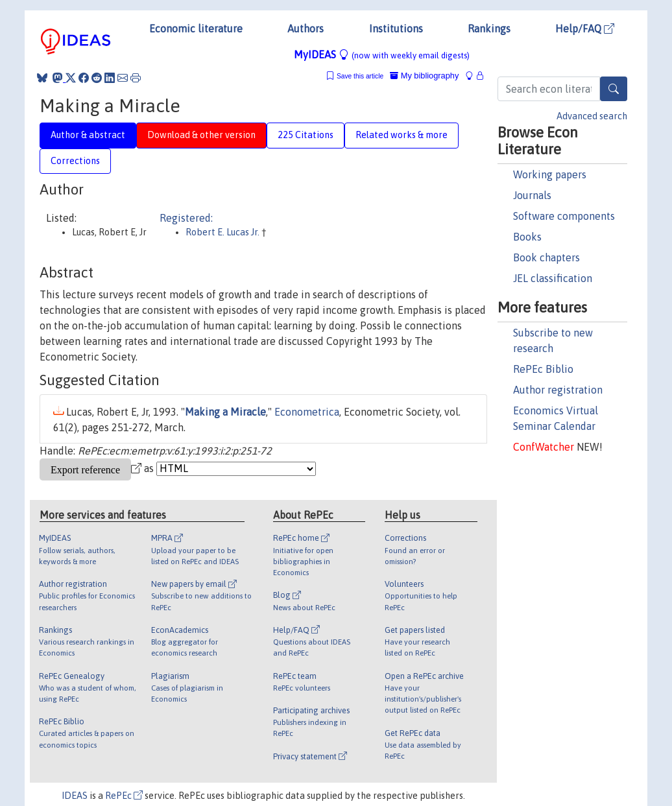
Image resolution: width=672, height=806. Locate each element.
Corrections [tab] (75, 161)
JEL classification (553, 278)
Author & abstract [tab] (88, 135)
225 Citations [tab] (306, 135)
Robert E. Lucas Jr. (222, 232)
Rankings (489, 29)
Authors (306, 29)
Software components (564, 216)
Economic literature (196, 29)
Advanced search (592, 116)
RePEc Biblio (543, 369)
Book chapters (546, 257)
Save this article (360, 76)
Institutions (396, 29)
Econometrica (307, 412)
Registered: (186, 218)
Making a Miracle (225, 412)
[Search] (614, 89)
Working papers (550, 174)
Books (527, 237)
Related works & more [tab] (402, 135)
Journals (532, 195)
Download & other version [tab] (201, 135)
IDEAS (75, 796)
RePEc (124, 796)
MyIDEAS (382, 54)
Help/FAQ (585, 29)
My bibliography (424, 76)
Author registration (558, 390)
